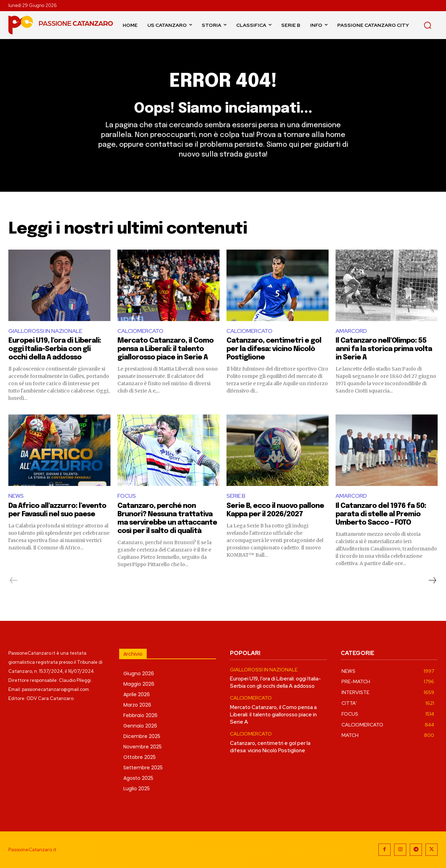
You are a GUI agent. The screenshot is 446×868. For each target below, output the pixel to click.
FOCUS (127, 496)
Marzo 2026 (137, 705)
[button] (428, 25)
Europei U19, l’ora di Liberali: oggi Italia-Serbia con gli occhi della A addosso (55, 349)
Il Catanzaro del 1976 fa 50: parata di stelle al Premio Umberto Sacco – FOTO (381, 514)
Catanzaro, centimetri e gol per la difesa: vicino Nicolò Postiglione (274, 349)
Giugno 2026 (139, 673)
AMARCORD (351, 331)
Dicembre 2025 (142, 736)
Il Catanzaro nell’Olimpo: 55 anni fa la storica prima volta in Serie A (384, 349)
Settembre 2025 (143, 768)
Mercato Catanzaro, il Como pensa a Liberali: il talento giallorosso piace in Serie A (166, 349)
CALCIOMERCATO (140, 331)
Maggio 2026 (139, 684)
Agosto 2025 (138, 778)
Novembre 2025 (143, 747)
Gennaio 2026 (140, 726)
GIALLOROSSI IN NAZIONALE (45, 331)
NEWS (16, 496)
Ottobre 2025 (140, 757)
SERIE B (236, 496)
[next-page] (432, 580)
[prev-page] (14, 580)
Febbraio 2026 (140, 715)
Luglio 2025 (137, 789)
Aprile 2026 (137, 694)
